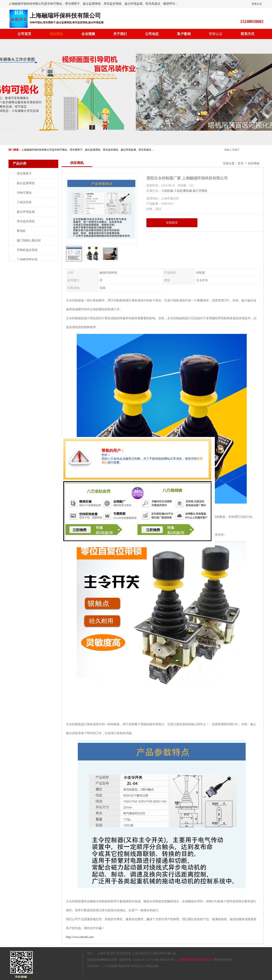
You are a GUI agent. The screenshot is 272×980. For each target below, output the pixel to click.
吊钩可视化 (24, 193)
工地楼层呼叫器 (27, 260)
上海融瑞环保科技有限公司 (195, 960)
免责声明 (124, 966)
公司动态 (152, 34)
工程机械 (167, 191)
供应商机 (56, 34)
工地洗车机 (24, 202)
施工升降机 (200, 191)
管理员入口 (139, 966)
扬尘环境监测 (26, 212)
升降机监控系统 (27, 250)
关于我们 (120, 34)
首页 (241, 163)
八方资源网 (110, 966)
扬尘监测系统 (26, 183)
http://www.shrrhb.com (80, 937)
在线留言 (172, 223)
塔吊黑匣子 (24, 174)
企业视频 (88, 34)
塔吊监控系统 (26, 221)
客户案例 (184, 34)
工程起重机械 (183, 191)
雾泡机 (21, 231)
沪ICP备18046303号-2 (162, 960)
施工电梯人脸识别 (29, 240)
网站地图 (153, 966)
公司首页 (24, 34)
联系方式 (248, 34)
